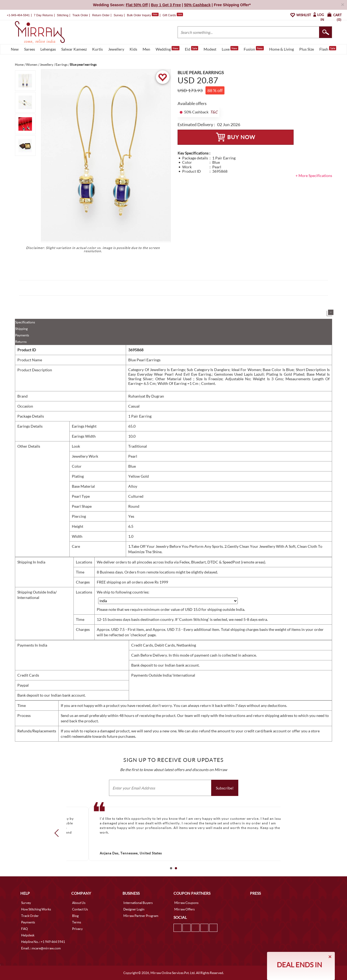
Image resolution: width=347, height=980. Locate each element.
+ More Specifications (314, 176)
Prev (58, 833)
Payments (22, 335)
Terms (77, 922)
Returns (21, 342)
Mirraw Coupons (186, 903)
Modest (210, 49)
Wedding (168, 49)
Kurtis (97, 49)
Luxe (230, 49)
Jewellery (116, 49)
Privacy (77, 929)
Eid (192, 49)
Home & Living (282, 49)
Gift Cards (173, 15)
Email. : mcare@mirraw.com (41, 948)
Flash (328, 49)
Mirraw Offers (184, 909)
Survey (118, 15)
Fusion (254, 49)
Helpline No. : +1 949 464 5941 (43, 942)
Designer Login (134, 909)
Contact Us (80, 909)
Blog (75, 916)
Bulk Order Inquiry (139, 15)
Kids (133, 49)
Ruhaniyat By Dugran (146, 396)
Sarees (30, 49)
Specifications (25, 322)
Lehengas (48, 49)
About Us (79, 903)
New (15, 49)
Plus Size (307, 49)
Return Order (101, 15)
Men (146, 49)
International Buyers (138, 903)
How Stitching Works (36, 909)
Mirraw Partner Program (141, 916)
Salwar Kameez (74, 49)
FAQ (25, 929)
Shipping (21, 329)
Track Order (80, 15)
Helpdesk (28, 935)
